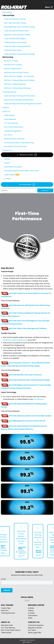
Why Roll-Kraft (7, 625)
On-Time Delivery (11, 123)
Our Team (8, 135)
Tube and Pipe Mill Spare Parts (16, 31)
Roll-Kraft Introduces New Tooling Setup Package (25, 380)
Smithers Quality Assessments (15, 340)
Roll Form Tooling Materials (15, 84)
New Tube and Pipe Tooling (15, 23)
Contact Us (7, 150)
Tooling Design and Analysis (15, 42)
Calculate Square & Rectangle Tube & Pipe (21, 171)
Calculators (33, 615)
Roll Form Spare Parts (13, 69)
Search (45, 190)
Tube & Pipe (6, 608)
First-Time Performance (14, 127)
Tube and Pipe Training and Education (20, 96)
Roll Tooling (7, 12)
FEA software (38, 399)
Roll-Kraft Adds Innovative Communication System (26, 416)
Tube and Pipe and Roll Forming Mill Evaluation (23, 104)
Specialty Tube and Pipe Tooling (17, 35)
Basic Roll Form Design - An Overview (19, 76)
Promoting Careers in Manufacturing (19, 143)
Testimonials (9, 115)
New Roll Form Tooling (13, 65)
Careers (6, 107)
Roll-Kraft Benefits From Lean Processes (21, 375)
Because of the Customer (14, 139)
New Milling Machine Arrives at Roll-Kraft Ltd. (23, 421)
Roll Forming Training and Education (19, 100)
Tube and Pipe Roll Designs (15, 39)
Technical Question (36, 625)
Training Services (9, 92)
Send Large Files (35, 633)
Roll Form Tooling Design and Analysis (19, 80)
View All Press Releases (10, 301)
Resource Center (25, 155)
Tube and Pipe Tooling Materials (17, 46)
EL (52, 640)
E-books (7, 179)
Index (30, 618)
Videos (7, 163)
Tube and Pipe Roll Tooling (15, 19)
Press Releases (10, 119)
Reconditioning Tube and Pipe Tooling (19, 27)
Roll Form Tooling (11, 61)
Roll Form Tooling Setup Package (17, 88)
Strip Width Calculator (13, 167)
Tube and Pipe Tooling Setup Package (19, 54)
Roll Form (5, 611)
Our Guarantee (25, 184)
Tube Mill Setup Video (13, 50)
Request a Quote (35, 628)
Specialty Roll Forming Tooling (16, 72)
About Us (6, 111)
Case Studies (9, 175)
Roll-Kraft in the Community (15, 146)
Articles (7, 159)
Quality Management (13, 131)
